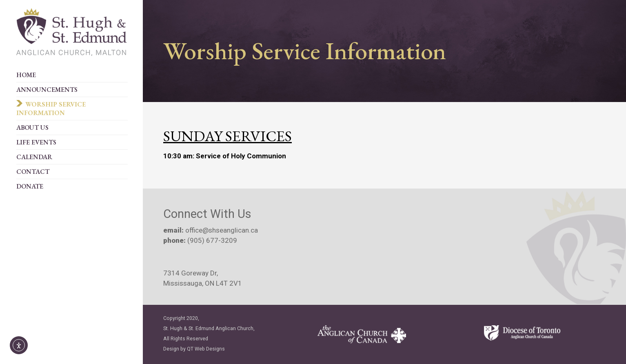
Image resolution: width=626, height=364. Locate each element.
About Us (32, 128)
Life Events (36, 142)
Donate (30, 186)
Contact (33, 172)
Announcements (47, 90)
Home (26, 75)
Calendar (34, 157)
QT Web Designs (206, 349)
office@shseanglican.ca (221, 230)
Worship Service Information (51, 109)
